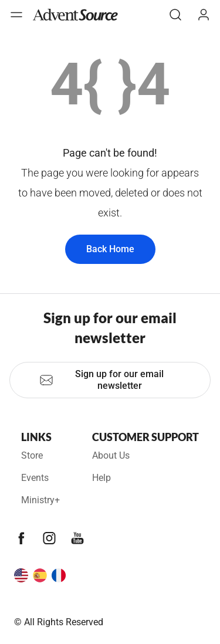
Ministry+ (40, 500)
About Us (111, 455)
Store (32, 455)
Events (35, 478)
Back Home (110, 249)
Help (101, 478)
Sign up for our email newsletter (101, 380)
